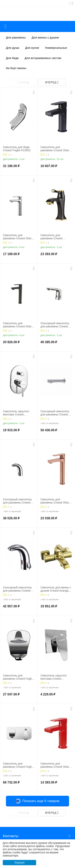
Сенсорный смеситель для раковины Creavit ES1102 (55, 413)
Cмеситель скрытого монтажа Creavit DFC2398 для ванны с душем (17, 413)
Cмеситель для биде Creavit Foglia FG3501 (17, 149)
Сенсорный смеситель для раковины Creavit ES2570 (55, 325)
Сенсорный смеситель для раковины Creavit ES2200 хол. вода (17, 501)
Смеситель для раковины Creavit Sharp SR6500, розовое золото (56, 501)
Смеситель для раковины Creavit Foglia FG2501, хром (18, 765)
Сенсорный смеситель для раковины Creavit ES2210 (17, 589)
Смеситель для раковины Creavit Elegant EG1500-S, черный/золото (52, 237)
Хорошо (20, 862)
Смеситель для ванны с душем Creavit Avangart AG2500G (56, 589)
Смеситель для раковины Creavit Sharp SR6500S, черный (18, 325)
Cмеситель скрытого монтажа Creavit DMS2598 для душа (54, 677)
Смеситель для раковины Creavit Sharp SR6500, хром (18, 237)
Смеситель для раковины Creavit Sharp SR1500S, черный (55, 149)
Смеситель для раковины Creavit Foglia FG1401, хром (18, 677)
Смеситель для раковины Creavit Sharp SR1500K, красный (55, 765)
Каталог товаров (6, 26)
